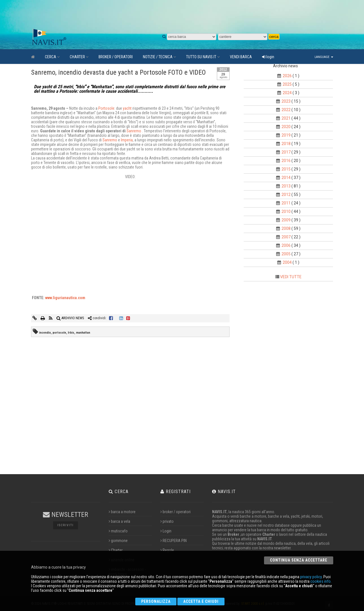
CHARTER (79, 57)
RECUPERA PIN (174, 541)
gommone (118, 541)
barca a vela (119, 521)
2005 (286, 254)
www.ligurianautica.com (65, 298)
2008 (286, 228)
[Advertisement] (164, 14)
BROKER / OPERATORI (116, 57)
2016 (286, 161)
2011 (286, 203)
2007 (286, 237)
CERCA (52, 57)
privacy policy (311, 577)
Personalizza (156, 601)
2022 (286, 110)
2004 (287, 262)
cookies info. (321, 581)
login (268, 57)
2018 (286, 144)
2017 (286, 152)
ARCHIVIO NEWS (70, 318)
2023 (286, 101)
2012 (286, 195)
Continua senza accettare (299, 560)
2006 (286, 245)
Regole (167, 550)
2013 (286, 186)
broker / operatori (176, 512)
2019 (286, 135)
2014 (286, 178)
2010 (286, 211)
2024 (287, 93)
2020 (286, 127)
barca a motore (122, 512)
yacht (128, 108)
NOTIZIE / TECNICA (159, 57)
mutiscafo (118, 531)
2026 (287, 76)
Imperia (127, 140)
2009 (286, 220)
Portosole (106, 108)
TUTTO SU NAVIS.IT (203, 57)
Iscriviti (66, 525)
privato (167, 521)
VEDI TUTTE (291, 277)
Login (166, 531)
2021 (286, 118)
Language (324, 57)
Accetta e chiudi (201, 601)
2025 (287, 84)
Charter (116, 550)
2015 (286, 169)
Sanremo (134, 131)
